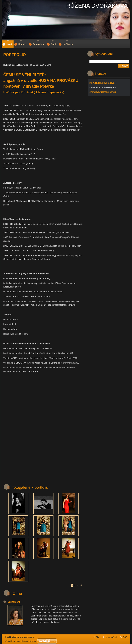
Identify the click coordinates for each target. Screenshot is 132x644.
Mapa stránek (111, 637)
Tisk (98, 637)
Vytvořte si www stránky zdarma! (21, 641)
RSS (125, 637)
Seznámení (14, 602)
